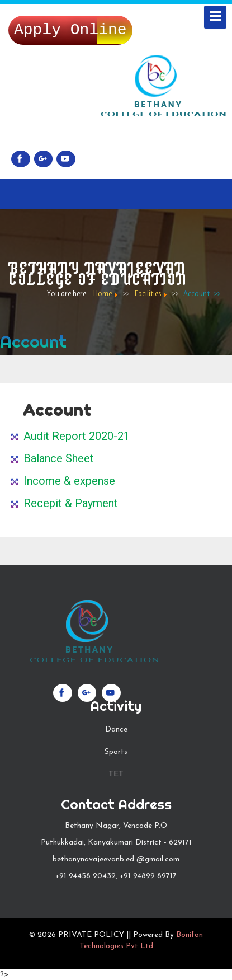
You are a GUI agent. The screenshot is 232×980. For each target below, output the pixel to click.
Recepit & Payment (71, 503)
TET (116, 774)
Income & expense (69, 481)
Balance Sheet (59, 458)
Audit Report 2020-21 (77, 436)
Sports (116, 752)
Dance (116, 730)
